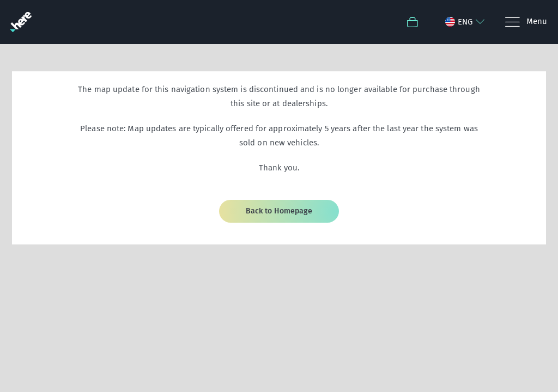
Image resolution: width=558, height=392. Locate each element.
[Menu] (526, 22)
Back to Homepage (279, 211)
